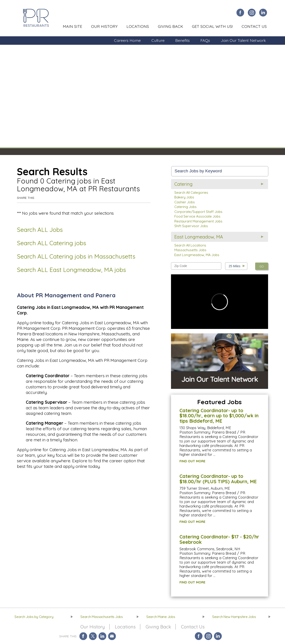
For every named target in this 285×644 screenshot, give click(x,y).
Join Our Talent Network (243, 40)
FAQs (205, 40)
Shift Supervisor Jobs (191, 226)
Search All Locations (190, 245)
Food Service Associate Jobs (197, 216)
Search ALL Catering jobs (52, 243)
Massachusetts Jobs (190, 250)
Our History (104, 26)
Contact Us (254, 26)
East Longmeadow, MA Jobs (197, 255)
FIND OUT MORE (192, 461)
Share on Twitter (93, 636)
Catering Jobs (185, 207)
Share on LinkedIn (102, 636)
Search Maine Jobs (161, 617)
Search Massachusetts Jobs (102, 617)
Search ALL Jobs (40, 230)
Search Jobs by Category (34, 617)
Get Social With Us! (212, 26)
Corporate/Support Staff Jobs (198, 212)
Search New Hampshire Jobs (234, 617)
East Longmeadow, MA (199, 237)
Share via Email (112, 636)
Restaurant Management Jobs (198, 221)
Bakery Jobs (184, 197)
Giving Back (170, 26)
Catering (183, 184)
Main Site (72, 26)
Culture (158, 40)
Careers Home (127, 40)
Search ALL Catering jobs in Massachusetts (76, 256)
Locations (138, 26)
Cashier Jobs (185, 202)
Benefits (182, 40)
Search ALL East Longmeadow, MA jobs (71, 270)
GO (262, 266)
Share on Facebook (83, 636)
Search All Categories (191, 193)
